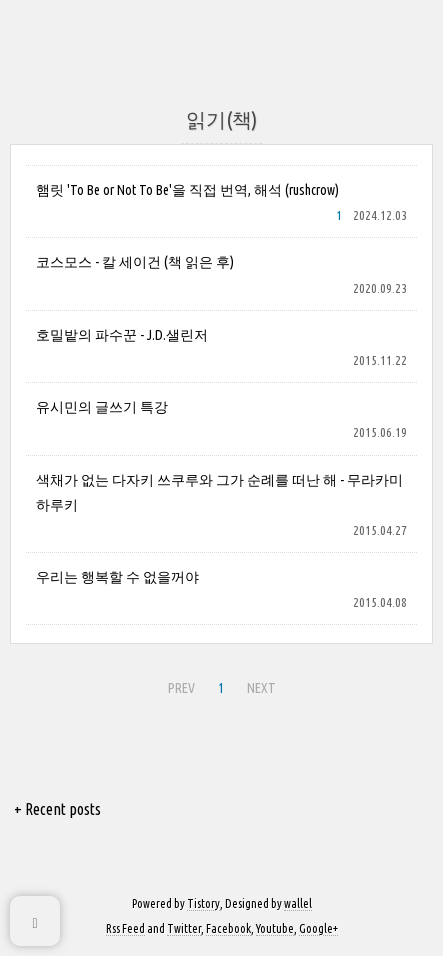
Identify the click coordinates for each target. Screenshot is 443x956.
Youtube (275, 928)
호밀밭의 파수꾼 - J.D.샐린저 (122, 335)
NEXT (261, 688)
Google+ (318, 928)
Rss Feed (125, 928)
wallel (298, 903)
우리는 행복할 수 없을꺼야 (117, 577)
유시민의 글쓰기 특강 (102, 407)
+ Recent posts (57, 809)
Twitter (184, 928)
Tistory (203, 903)
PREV (181, 688)
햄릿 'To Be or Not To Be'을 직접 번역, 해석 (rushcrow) (187, 190)
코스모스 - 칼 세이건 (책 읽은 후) (135, 262)
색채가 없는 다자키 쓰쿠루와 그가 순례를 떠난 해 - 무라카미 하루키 (219, 492)
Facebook (228, 928)
